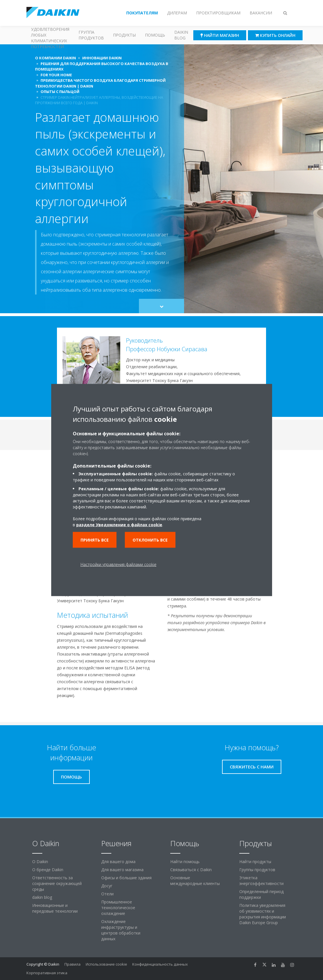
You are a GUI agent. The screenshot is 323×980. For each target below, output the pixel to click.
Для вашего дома (118, 862)
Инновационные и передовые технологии (55, 908)
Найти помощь (185, 862)
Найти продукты (255, 862)
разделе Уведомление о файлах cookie (119, 525)
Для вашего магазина (122, 870)
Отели (107, 894)
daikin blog (42, 897)
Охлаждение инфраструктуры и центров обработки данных (121, 930)
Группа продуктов (91, 35)
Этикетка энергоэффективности (261, 881)
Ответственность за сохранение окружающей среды (57, 883)
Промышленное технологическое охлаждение (118, 908)
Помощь (155, 35)
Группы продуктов (257, 870)
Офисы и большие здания (126, 878)
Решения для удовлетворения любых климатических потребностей (50, 35)
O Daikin (40, 862)
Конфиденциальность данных (160, 964)
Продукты (124, 35)
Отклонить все (150, 540)
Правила (72, 964)
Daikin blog (181, 35)
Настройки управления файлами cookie (119, 564)
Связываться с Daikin (191, 870)
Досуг (107, 886)
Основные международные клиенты (195, 881)
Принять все (95, 540)
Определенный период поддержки (261, 894)
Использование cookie (106, 964)
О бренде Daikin (48, 870)
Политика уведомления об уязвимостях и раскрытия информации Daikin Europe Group (263, 914)
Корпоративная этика (47, 973)
